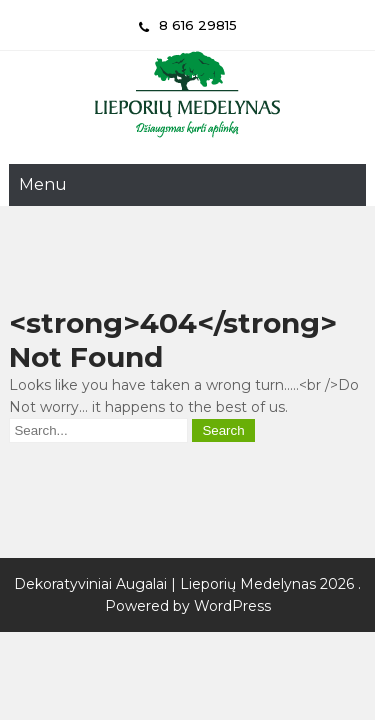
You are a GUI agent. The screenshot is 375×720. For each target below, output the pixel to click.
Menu (43, 184)
